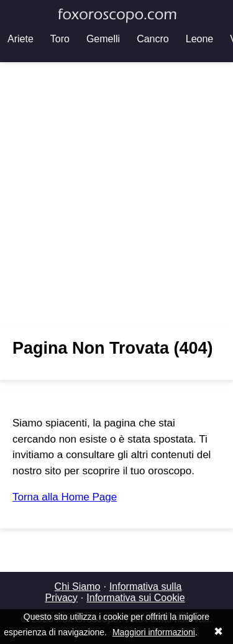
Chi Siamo (78, 586)
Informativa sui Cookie (135, 598)
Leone (200, 39)
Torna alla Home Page (65, 497)
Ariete (21, 39)
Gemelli (103, 39)
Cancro (153, 39)
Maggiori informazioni (154, 632)
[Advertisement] (116, 194)
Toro (60, 39)
